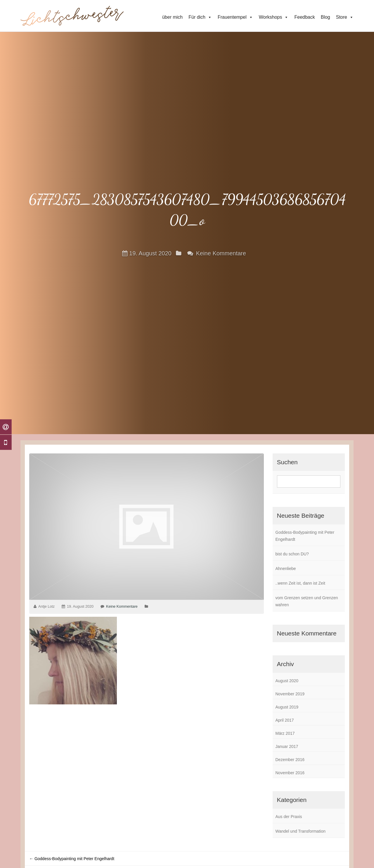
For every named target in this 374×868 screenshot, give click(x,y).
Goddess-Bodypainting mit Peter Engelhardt (305, 536)
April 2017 (285, 720)
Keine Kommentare (221, 253)
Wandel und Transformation (301, 831)
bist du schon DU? (292, 554)
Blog (325, 17)
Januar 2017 (287, 746)
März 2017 (285, 733)
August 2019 (287, 707)
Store (345, 17)
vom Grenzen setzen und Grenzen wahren (307, 601)
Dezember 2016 (290, 760)
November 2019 (290, 694)
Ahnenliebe (286, 569)
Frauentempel (235, 17)
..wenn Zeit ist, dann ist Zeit (300, 583)
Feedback (304, 17)
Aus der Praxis (289, 817)
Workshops (274, 17)
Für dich (200, 17)
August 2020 (287, 681)
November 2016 (290, 773)
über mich (172, 17)
